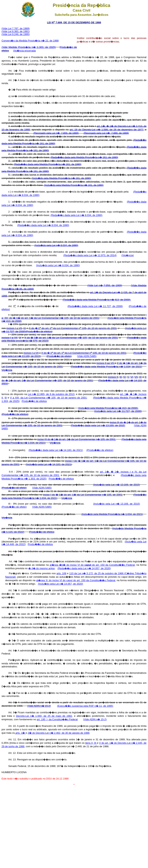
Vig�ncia (7, 370)
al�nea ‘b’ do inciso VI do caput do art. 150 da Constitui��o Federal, (76, 580)
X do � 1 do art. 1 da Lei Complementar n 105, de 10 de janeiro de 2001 (73, 328)
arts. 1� (20, 733)
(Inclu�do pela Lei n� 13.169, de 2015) (116, 485)
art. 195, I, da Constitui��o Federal (57, 719)
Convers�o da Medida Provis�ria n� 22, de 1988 (30, 41)
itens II (89, 743)
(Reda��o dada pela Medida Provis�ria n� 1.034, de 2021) (106, 367)
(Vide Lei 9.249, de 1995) (16, 34)
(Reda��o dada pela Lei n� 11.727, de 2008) (95, 306)
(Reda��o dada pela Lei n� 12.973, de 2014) (90, 255)
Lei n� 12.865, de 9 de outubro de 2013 (51, 394)
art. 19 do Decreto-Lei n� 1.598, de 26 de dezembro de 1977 (106, 130)
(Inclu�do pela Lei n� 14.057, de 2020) (61, 584)
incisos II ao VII (106, 363)
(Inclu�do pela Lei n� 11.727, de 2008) (118, 411)
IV (125, 377)
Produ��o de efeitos (34, 401)
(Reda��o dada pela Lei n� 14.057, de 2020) (84, 568)
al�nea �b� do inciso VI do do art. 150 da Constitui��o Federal (92, 565)
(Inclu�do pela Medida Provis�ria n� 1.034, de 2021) (112, 514)
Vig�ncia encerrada (24, 51)
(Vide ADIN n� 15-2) (39, 706)
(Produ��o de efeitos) (39, 331)
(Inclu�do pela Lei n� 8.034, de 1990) (56, 245)
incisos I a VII (14, 328)
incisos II (113, 377)
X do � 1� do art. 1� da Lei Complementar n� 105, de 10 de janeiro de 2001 (71, 338)
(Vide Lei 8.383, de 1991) (16, 31)
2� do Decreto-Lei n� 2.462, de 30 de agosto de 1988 (59, 733)
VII (136, 377)
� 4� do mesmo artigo (42, 568)
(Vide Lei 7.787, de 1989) (16, 28)
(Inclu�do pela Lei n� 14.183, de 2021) (49, 464)
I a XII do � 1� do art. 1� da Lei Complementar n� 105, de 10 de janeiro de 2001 (74, 316)
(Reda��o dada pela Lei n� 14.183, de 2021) (56, 450)
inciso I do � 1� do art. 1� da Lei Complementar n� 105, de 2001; (83, 495)
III (121, 377)
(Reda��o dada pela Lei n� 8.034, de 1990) (76, 215)
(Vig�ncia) (128, 255)
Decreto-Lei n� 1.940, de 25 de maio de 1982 (44, 716)
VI (132, 377)
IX (25, 328)
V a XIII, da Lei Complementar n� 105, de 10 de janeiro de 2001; (49, 398)
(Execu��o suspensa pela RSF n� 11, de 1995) (85, 706)
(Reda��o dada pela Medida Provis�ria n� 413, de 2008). (97, 300)
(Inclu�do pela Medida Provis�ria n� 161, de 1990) (61, 178)
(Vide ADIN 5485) (87, 356)
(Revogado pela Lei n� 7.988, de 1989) (106, 133)
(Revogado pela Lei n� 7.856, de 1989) (56, 133)
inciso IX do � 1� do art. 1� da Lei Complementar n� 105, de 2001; (77, 439)
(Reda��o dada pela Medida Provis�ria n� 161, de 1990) (84, 157)
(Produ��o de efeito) (59, 356)
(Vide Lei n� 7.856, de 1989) (105, 285)
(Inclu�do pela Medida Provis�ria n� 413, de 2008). (108, 408)
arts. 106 (61, 573)
